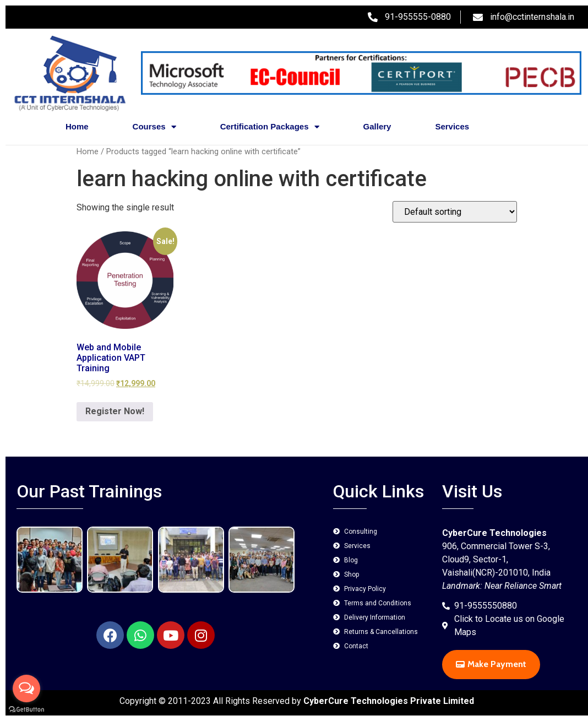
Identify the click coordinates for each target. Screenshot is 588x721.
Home (77, 126)
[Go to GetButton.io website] (26, 710)
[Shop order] (455, 212)
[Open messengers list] (26, 689)
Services (452, 126)
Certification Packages (270, 127)
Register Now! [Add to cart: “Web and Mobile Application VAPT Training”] (115, 411)
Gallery (377, 126)
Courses (154, 127)
